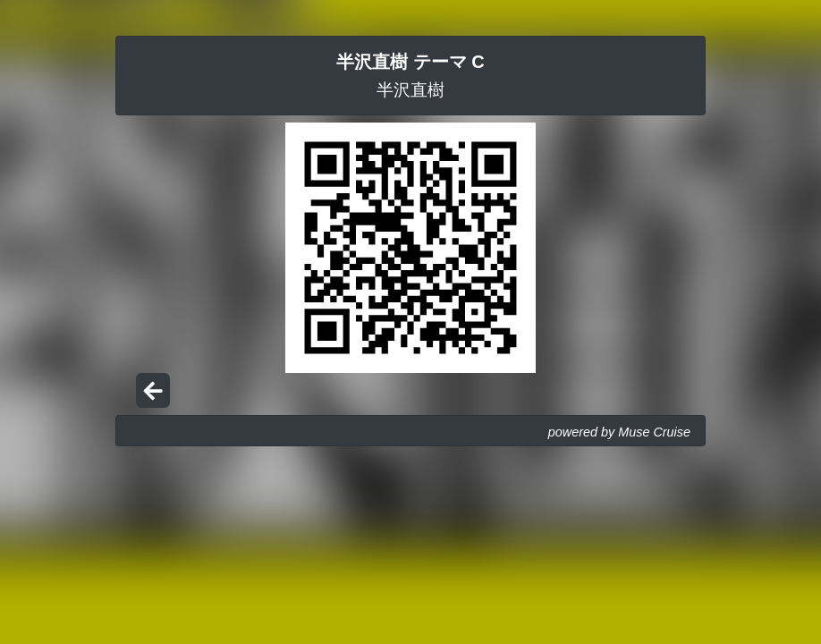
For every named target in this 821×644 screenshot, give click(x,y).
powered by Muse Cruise (619, 432)
